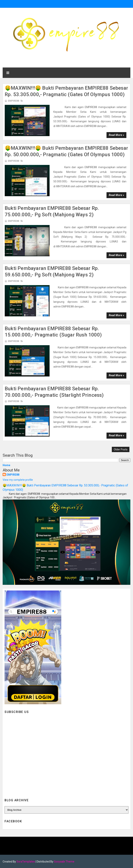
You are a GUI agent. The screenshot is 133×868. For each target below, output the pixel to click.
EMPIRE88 (13, 475)
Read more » (116, 135)
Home (6, 465)
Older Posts (121, 449)
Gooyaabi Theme (64, 861)
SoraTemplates (26, 861)
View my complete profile (18, 480)
